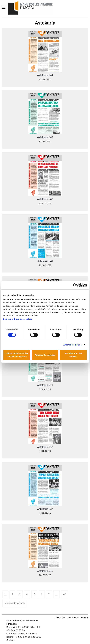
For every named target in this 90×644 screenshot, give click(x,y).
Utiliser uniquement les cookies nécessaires (17, 355)
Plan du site (60, 618)
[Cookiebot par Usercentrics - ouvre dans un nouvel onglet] (75, 285)
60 (65, 594)
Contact (84, 618)
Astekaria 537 (45, 509)
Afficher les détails (72, 345)
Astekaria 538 (45, 447)
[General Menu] (5, 8)
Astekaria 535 (45, 571)
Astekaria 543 (45, 137)
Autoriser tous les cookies (73, 355)
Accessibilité (73, 618)
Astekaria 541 (45, 261)
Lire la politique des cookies (18, 319)
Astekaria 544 (45, 75)
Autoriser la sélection (45, 355)
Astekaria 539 (45, 385)
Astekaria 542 (45, 199)
